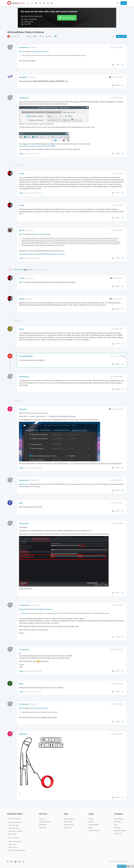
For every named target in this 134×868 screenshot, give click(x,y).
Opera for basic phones (17, 850)
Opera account (44, 822)
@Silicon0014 (35, 605)
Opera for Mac (14, 825)
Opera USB (12, 834)
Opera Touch (13, 847)
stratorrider (23, 409)
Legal (91, 814)
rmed (21, 503)
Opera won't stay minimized (41, 234)
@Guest (29, 299)
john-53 (22, 230)
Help (66, 814)
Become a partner (120, 831)
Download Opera (68, 18)
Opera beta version (15, 831)
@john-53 (29, 278)
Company (118, 814)
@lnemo (33, 704)
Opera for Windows (15, 822)
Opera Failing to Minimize (40, 51)
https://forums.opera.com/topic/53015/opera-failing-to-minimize (42, 254)
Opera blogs (68, 822)
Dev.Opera (68, 828)
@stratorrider (35, 480)
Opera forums (69, 825)
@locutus (22, 234)
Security (91, 819)
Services (43, 814)
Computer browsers (14, 819)
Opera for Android (15, 841)
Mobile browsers (13, 838)
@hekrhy (33, 48)
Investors (117, 828)
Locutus (22, 173)
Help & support (69, 819)
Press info (117, 822)
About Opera (119, 819)
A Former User (24, 47)
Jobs (116, 825)
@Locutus (29, 230)
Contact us (118, 833)
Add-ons (42, 819)
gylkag (21, 329)
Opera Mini (12, 844)
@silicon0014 (24, 609)
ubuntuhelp (23, 77)
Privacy (91, 822)
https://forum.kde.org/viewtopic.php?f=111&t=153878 (37, 146)
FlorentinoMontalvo (26, 356)
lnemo (21, 684)
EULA (90, 828)
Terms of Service (94, 831)
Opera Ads (43, 828)
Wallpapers (43, 825)
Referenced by (19, 270)
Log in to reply (121, 36)
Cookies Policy (94, 825)
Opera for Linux (15, 36)
